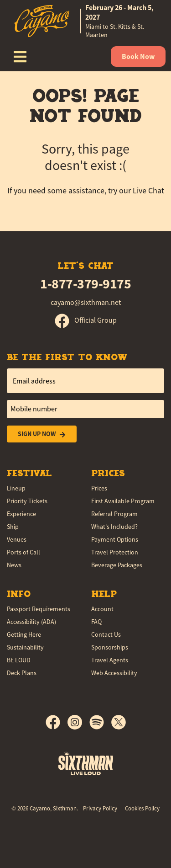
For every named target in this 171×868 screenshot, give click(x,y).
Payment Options (115, 539)
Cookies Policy (142, 808)
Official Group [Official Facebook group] (86, 320)
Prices (99, 488)
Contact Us (106, 634)
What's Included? (114, 527)
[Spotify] (100, 722)
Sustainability (25, 647)
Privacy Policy (100, 808)
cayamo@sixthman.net (86, 303)
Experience (21, 514)
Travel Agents (110, 660)
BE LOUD (19, 660)
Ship (13, 527)
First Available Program (123, 501)
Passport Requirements (39, 609)
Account (102, 609)
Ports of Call (23, 552)
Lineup (16, 488)
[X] (119, 722)
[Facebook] (57, 722)
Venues (17, 539)
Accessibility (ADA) (31, 622)
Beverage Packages (117, 565)
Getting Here (24, 634)
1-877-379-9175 (85, 284)
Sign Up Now (42, 434)
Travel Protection (115, 552)
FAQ (96, 622)
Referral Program (114, 514)
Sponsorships (110, 647)
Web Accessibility (114, 673)
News (14, 565)
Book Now (138, 56)
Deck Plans (22, 673)
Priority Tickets (27, 501)
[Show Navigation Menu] (20, 57)
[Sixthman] (86, 763)
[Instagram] (78, 722)
